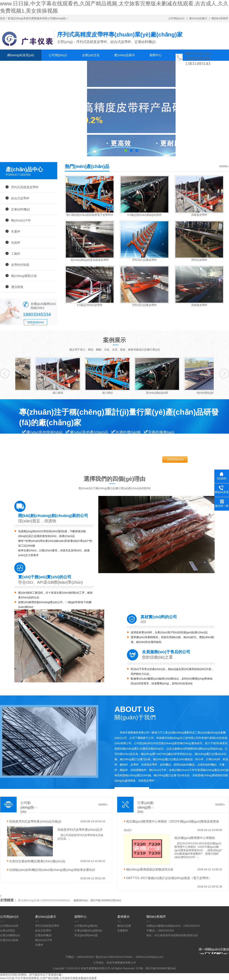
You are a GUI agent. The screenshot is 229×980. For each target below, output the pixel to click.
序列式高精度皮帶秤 (25, 187)
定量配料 (123, 931)
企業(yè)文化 (91, 55)
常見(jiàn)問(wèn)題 (86, 935)
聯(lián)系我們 (220, 18)
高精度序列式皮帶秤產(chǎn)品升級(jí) (35, 821)
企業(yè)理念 (8, 931)
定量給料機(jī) (21, 209)
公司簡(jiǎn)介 (177, 18)
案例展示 (13, 66)
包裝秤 (16, 243)
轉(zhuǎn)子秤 (21, 220)
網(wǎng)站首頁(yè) (21, 55)
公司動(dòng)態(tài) (86, 926)
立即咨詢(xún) (35, 322)
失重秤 (16, 231)
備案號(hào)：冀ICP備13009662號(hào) (97, 900)
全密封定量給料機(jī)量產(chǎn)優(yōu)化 (37, 861)
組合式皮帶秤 (20, 198)
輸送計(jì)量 (124, 926)
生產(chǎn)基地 (9, 940)
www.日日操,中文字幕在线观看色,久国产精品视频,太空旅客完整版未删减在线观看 (48, 978)
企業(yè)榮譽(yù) (10, 935)
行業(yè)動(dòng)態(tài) (88, 931)
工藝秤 (16, 254)
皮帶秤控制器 (20, 265)
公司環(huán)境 (9, 926)
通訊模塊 (17, 287)
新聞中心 (156, 55)
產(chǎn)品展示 (198, 18)
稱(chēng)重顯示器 (24, 276)
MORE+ (224, 166)
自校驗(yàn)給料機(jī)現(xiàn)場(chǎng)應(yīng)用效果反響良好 (52, 870)
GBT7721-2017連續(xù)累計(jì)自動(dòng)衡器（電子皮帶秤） (169, 878)
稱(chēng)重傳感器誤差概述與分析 (150, 869)
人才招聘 (40, 66)
